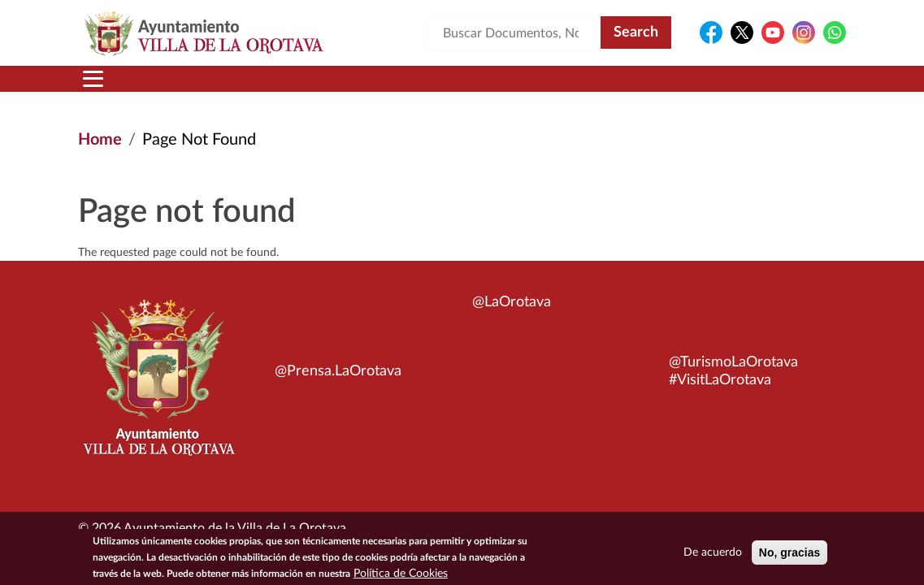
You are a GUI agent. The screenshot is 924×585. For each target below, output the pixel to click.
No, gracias (790, 555)
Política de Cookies (401, 576)
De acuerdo (713, 555)
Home (100, 140)
